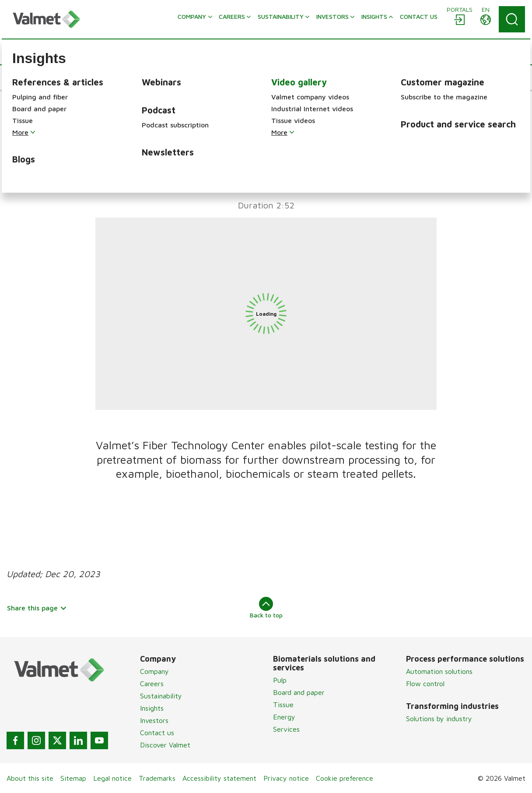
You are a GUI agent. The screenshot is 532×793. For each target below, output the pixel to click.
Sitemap (73, 778)
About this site (30, 778)
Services (286, 729)
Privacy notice (286, 778)
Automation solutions (439, 671)
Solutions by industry (439, 719)
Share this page (37, 608)
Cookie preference (345, 778)
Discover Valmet (165, 745)
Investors (154, 720)
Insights (152, 708)
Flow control (425, 684)
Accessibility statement (219, 778)
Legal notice (112, 778)
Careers (152, 684)
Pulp (280, 680)
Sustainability (161, 696)
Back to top (266, 608)
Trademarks (157, 778)
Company (154, 671)
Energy (284, 717)
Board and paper (299, 692)
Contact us (157, 733)
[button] (33, 78)
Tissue (283, 705)
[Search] (512, 19)
